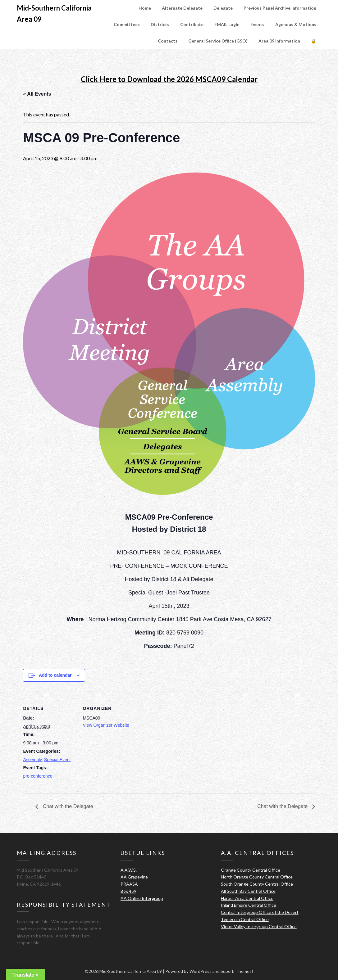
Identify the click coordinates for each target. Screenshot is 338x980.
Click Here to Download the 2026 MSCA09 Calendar (169, 79)
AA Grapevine (134, 877)
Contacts (168, 41)
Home (145, 8)
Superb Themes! (237, 971)
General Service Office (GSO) (218, 41)
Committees (127, 24)
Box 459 (128, 891)
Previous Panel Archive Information (280, 8)
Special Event (57, 760)
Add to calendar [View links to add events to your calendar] (55, 675)
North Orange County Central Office (257, 877)
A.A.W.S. (129, 870)
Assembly (32, 760)
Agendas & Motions (296, 24)
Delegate (223, 8)
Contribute (192, 24)
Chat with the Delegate (67, 806)
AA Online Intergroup (142, 898)
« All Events (37, 94)
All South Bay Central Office (248, 891)
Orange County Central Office (251, 870)
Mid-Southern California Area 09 (54, 14)
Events (257, 24)
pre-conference (38, 776)
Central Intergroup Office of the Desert (260, 912)
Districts (160, 24)
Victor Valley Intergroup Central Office (259, 926)
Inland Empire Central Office (249, 905)
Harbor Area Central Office (247, 898)
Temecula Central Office (245, 919)
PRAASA (129, 884)
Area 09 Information (279, 41)
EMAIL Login (227, 24)
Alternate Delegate (182, 8)
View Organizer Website (106, 725)
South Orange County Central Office (257, 884)
